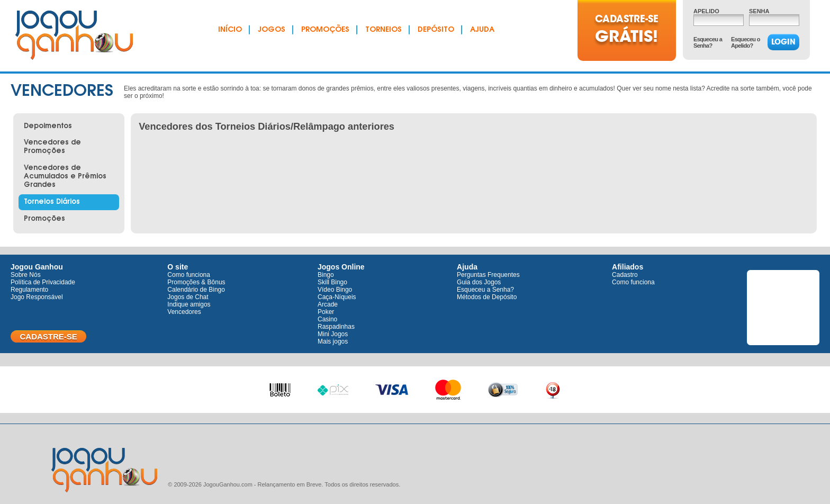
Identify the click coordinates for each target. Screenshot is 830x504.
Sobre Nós (26, 275)
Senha (759, 11)
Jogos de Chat (188, 297)
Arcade (328, 304)
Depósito (436, 30)
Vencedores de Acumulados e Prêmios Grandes (65, 177)
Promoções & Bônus (196, 282)
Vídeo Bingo (335, 290)
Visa (392, 388)
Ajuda (482, 30)
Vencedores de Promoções (52, 147)
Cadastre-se (48, 336)
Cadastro (625, 275)
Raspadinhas (336, 327)
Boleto (280, 387)
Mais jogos (333, 341)
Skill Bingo (332, 282)
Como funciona (189, 275)
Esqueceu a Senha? (708, 42)
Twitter (783, 284)
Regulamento (29, 290)
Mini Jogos (333, 334)
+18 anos (553, 389)
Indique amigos (189, 304)
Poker (326, 312)
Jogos (272, 30)
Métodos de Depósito (487, 297)
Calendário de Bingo (196, 290)
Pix (333, 388)
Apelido (706, 11)
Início (230, 30)
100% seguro (503, 390)
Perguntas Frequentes (488, 275)
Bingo (326, 275)
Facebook (783, 309)
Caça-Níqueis (337, 297)
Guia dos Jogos (479, 282)
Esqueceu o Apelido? (746, 42)
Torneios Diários (52, 202)
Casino (327, 319)
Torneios (384, 30)
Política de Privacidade (43, 282)
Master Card (448, 388)
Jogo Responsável (37, 297)
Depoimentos (48, 126)
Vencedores (184, 312)
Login (783, 42)
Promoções (325, 30)
